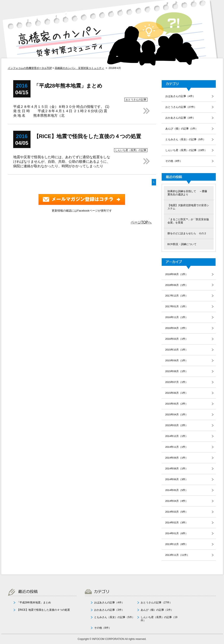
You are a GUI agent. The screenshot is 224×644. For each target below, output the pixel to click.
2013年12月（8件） (177, 544)
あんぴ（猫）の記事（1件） (182, 129)
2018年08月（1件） (177, 274)
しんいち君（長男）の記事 (156, 617)
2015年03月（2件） (177, 425)
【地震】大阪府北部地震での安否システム (188, 207)
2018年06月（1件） (177, 285)
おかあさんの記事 (105, 610)
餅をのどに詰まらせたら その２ (187, 233)
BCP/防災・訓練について (182, 244)
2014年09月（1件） (177, 458)
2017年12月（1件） (177, 296)
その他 (98, 628)
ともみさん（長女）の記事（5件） (185, 139)
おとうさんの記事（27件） (181, 107)
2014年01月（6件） (177, 533)
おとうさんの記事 (151, 603)
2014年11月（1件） (177, 447)
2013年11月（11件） (177, 555)
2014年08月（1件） (177, 469)
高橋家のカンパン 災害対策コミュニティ (79, 68)
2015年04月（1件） (177, 414)
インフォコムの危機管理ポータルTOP (30, 68)
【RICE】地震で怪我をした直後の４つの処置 (43, 610)
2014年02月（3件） (177, 523)
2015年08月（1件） (177, 371)
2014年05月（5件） (177, 490)
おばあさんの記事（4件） (180, 96)
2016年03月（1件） (177, 339)
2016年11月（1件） (177, 317)
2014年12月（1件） (177, 436)
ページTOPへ (141, 222)
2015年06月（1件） (177, 393)
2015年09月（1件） (177, 360)
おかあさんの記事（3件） (180, 118)
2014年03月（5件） (177, 512)
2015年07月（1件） (177, 382)
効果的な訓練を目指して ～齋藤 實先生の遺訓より (187, 193)
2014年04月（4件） (177, 501)
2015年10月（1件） (177, 350)
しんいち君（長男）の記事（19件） (186, 150)
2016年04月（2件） (177, 328)
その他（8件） (174, 161)
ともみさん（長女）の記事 (110, 617)
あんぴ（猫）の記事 (152, 610)
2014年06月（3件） (177, 479)
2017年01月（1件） (177, 306)
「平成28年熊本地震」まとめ (34, 603)
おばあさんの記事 (105, 603)
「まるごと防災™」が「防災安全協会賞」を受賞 (188, 221)
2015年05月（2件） (177, 404)
